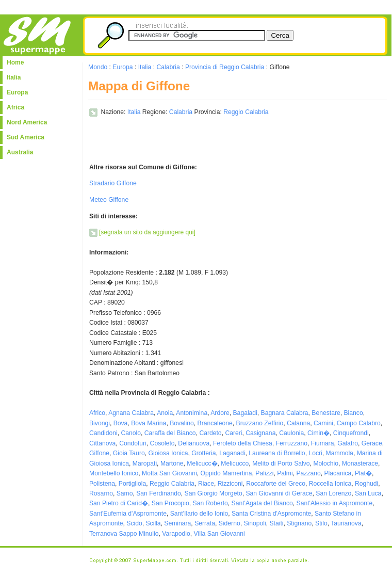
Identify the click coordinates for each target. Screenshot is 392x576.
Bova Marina (149, 423)
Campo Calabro (359, 423)
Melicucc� (202, 463)
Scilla (153, 523)
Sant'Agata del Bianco (262, 503)
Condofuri (133, 443)
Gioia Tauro (129, 453)
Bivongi (100, 423)
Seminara (177, 523)
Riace (206, 484)
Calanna (298, 423)
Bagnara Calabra (285, 413)
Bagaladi (245, 413)
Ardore (220, 413)
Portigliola (132, 484)
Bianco (353, 413)
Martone (172, 463)
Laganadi (232, 453)
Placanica (338, 473)
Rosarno (101, 493)
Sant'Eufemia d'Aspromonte (128, 514)
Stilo (321, 523)
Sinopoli (255, 523)
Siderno (230, 523)
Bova (121, 423)
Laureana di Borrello (277, 453)
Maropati (145, 463)
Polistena (102, 484)
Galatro (348, 443)
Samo (125, 493)
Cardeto (210, 433)
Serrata (205, 523)
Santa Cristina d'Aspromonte (271, 514)
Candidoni (103, 433)
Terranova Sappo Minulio (124, 534)
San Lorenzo (333, 493)
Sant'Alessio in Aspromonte (335, 503)
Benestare (326, 413)
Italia (14, 77)
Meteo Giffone (109, 200)
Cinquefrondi (351, 433)
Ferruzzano (292, 443)
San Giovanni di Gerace (279, 493)
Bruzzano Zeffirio (260, 423)
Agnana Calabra (131, 413)
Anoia (165, 413)
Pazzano (308, 473)
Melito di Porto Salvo (281, 463)
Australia (20, 152)
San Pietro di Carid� (119, 503)
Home (15, 62)
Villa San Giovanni (219, 534)
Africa (15, 107)
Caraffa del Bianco (170, 433)
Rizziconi (230, 484)
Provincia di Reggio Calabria (225, 67)
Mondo (98, 67)
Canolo (131, 433)
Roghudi (366, 484)
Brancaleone (215, 423)
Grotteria (203, 453)
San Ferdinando (159, 493)
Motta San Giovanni (169, 473)
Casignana (260, 433)
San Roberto (210, 503)
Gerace (372, 443)
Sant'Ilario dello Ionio (199, 514)
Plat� (363, 473)
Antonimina (192, 413)
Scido (134, 523)
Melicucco (235, 463)
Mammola (340, 453)
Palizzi (264, 473)
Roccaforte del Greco (276, 484)
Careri (233, 433)
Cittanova (102, 443)
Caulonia (291, 433)
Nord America (27, 122)
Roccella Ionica (330, 484)
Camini (323, 423)
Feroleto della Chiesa (243, 443)
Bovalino (182, 423)
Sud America (26, 137)
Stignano (299, 523)
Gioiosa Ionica (168, 453)
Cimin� (319, 433)
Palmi (285, 473)
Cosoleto (162, 443)
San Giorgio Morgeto (214, 493)
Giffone (99, 453)
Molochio (326, 463)
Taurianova (346, 523)
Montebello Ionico (114, 473)
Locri (315, 453)
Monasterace (360, 463)
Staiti (276, 523)
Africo (97, 413)
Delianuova (194, 443)
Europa (17, 92)
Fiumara (323, 443)
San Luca (368, 493)
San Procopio (170, 503)
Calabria (168, 67)
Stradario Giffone (113, 183)
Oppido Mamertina (226, 473)
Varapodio (176, 534)
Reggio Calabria (246, 112)
